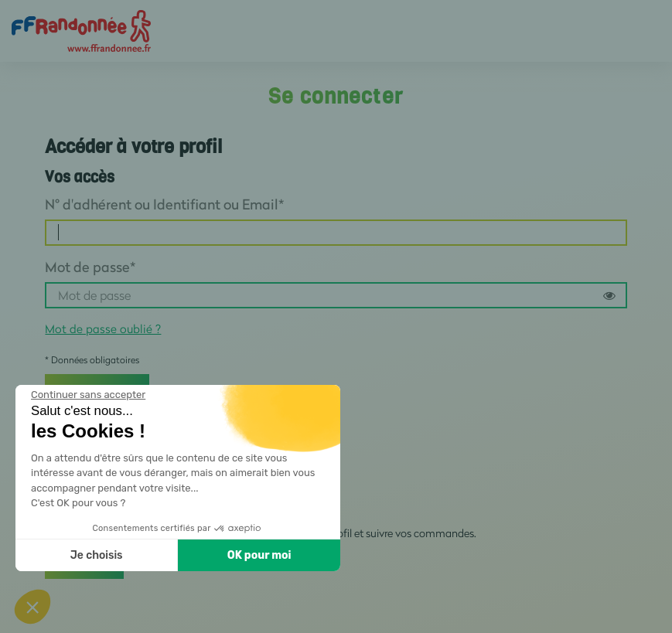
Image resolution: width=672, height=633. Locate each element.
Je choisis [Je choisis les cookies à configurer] (97, 555)
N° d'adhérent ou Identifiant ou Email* (164, 204)
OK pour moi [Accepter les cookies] (259, 555)
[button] (32, 607)
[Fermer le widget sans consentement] (88, 395)
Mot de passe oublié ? (103, 328)
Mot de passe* (90, 267)
